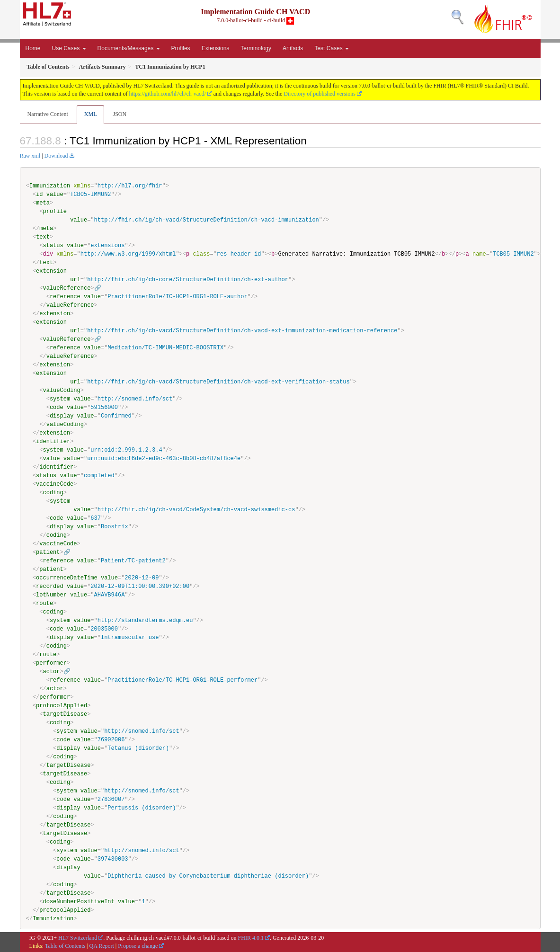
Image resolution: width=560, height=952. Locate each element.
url (75, 280)
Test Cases (332, 48)
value (55, 194)
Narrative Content (48, 114)
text (43, 237)
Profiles (181, 48)
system (60, 399)
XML (91, 114)
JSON (120, 114)
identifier (53, 441)
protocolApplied (62, 706)
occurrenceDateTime (67, 578)
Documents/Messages (129, 48)
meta (43, 203)
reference (65, 297)
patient (48, 552)
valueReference (67, 288)
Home (33, 48)
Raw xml (30, 156)
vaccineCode (55, 484)
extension (51, 271)
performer (51, 663)
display (62, 416)
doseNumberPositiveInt (79, 902)
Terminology (256, 48)
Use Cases (69, 48)
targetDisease (65, 714)
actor (52, 672)
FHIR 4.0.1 (251, 938)
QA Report (102, 946)
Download (56, 156)
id (39, 194)
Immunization (50, 186)
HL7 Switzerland (78, 938)
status (53, 245)
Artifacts (293, 48)
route (44, 603)
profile (55, 211)
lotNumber (51, 595)
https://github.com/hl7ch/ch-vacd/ (167, 94)
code (57, 407)
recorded (50, 586)
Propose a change (138, 946)
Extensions (216, 48)
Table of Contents (65, 946)
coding (53, 493)
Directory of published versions (320, 94)
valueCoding (62, 390)
